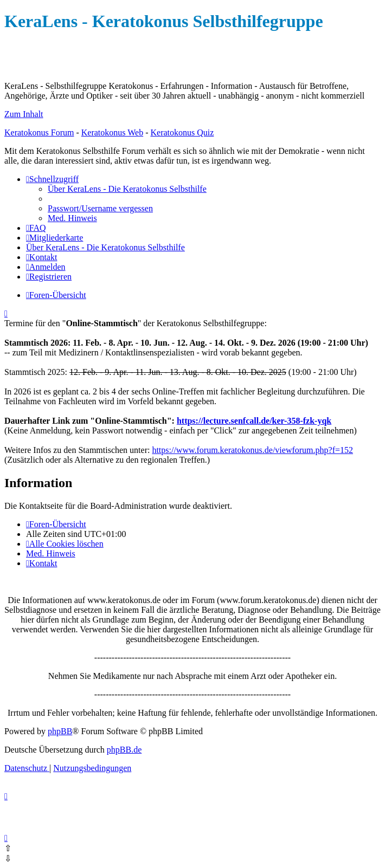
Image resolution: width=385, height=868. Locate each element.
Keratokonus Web (112, 132)
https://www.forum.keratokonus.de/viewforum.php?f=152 (252, 450)
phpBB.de (124, 750)
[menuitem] (127, 189)
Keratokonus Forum (39, 132)
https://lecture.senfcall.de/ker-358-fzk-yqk (254, 421)
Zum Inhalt (24, 114)
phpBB (60, 731)
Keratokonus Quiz (182, 132)
